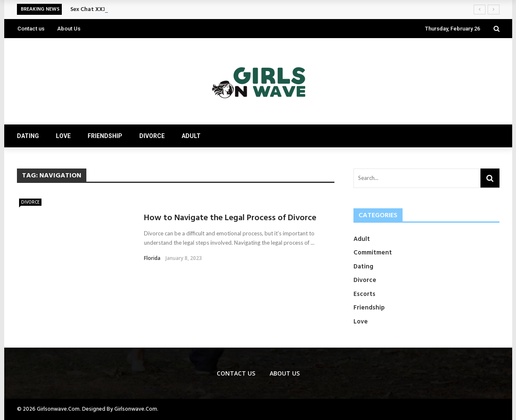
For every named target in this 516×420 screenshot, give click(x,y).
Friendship (105, 136)
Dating (28, 136)
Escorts (364, 294)
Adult (191, 136)
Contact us (31, 29)
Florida (152, 258)
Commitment (373, 253)
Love (63, 136)
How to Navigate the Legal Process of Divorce (230, 218)
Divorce (152, 136)
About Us (69, 29)
